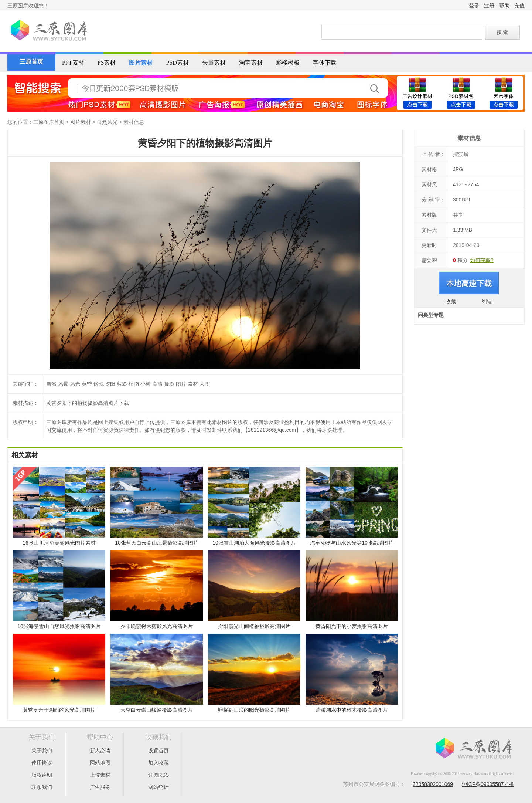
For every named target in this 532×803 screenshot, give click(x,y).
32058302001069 (433, 784)
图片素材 (141, 63)
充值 (519, 6)
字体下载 (325, 63)
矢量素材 (214, 63)
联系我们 (42, 787)
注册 (489, 6)
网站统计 (158, 787)
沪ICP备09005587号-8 (488, 784)
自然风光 (107, 122)
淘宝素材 (251, 63)
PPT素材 (73, 63)
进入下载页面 (469, 283)
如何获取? (482, 260)
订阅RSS (159, 775)
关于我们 (42, 751)
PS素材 (107, 63)
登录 (474, 6)
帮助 (504, 6)
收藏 (451, 301)
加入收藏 (158, 763)
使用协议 (42, 763)
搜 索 (502, 32)
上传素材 (100, 775)
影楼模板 (288, 63)
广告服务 (100, 787)
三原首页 (31, 62)
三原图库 (48, 31)
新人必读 (100, 751)
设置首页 (158, 751)
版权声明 (42, 775)
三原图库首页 (49, 122)
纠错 (487, 301)
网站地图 (100, 763)
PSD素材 (177, 63)
